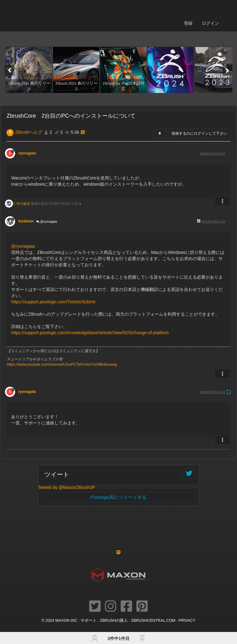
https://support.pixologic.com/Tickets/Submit (53, 271)
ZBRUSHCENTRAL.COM (153, 589)
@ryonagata (46, 190)
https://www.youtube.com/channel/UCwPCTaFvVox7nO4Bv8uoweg (62, 333)
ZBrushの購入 (114, 589)
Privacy (187, 589)
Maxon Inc (66, 589)
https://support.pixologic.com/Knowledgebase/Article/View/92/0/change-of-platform (90, 301)
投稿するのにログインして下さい (199, 102)
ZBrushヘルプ (29, 101)
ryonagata (27, 122)
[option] (28, 39)
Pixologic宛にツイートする (118, 466)
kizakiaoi (26, 190)
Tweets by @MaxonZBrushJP (67, 456)
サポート (89, 589)
